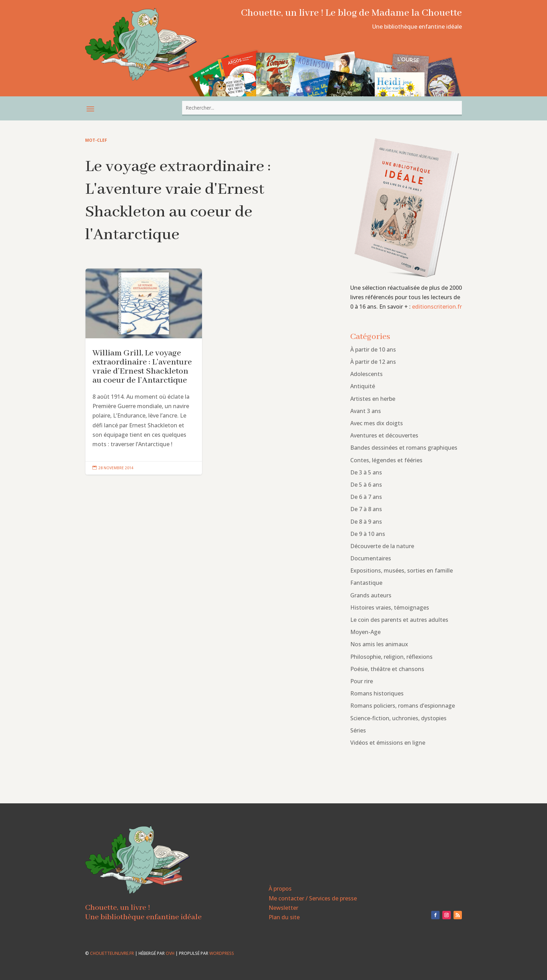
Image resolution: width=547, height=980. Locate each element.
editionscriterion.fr (437, 307)
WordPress (222, 953)
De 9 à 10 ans (368, 534)
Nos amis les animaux (379, 644)
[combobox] (322, 108)
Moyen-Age (365, 632)
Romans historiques (377, 693)
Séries (358, 730)
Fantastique (366, 583)
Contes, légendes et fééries (386, 460)
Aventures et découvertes (384, 435)
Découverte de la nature (382, 546)
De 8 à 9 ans (366, 522)
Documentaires (371, 558)
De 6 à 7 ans (366, 497)
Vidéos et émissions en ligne (388, 743)
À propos (280, 889)
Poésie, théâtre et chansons (387, 669)
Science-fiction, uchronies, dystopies (398, 718)
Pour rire (362, 681)
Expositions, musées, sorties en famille (402, 570)
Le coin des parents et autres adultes (399, 620)
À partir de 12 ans (373, 362)
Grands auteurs (371, 595)
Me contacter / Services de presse (313, 898)
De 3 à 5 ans (366, 472)
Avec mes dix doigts (377, 423)
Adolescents (366, 374)
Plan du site (284, 917)
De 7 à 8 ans (366, 509)
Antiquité (363, 386)
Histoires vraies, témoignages (390, 607)
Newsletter (283, 908)
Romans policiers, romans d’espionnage (403, 706)
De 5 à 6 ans (366, 485)
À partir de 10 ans (373, 349)
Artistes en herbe (373, 399)
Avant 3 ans (366, 411)
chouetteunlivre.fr (112, 953)
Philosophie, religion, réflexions (391, 657)
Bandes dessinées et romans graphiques (404, 448)
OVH (170, 953)
